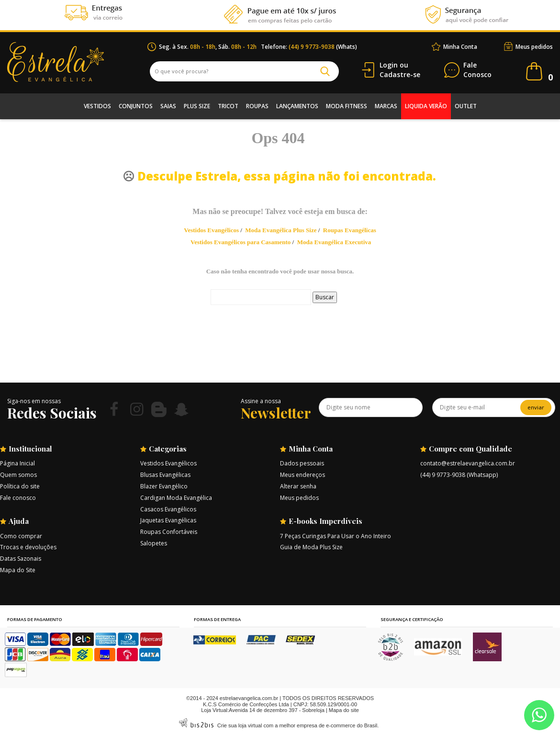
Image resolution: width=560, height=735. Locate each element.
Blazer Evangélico (164, 486)
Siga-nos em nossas (34, 401)
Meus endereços (302, 475)
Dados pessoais (302, 463)
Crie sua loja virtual (240, 725)
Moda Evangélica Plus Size (281, 230)
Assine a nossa (261, 401)
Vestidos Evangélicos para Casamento (241, 242)
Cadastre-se (400, 74)
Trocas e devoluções (28, 547)
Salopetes (154, 543)
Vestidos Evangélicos (211, 230)
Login (389, 65)
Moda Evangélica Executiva (334, 242)
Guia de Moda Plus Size (311, 547)
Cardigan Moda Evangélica (176, 498)
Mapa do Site (18, 570)
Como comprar (21, 536)
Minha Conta (460, 47)
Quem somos (18, 475)
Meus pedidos (534, 47)
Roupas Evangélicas (350, 230)
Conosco (477, 70)
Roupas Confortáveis (169, 532)
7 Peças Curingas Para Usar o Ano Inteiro (336, 536)
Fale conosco (18, 498)
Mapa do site (344, 710)
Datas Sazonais (21, 559)
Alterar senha (298, 486)
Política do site (20, 486)
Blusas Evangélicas (165, 475)
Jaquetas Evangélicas (168, 520)
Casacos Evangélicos (168, 509)
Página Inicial (17, 463)
